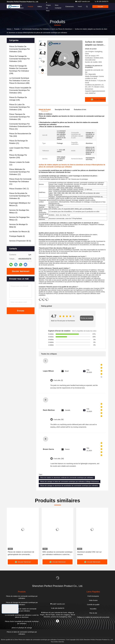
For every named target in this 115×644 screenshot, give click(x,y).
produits (17, 29)
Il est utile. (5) (58, 380)
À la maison (21, 7)
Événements (70, 7)
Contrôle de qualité (93, 605)
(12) (19, 163)
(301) (20, 90)
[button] (43, 73)
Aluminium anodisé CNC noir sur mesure (89, 553)
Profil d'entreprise (93, 596)
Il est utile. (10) (59, 420)
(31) (20, 126)
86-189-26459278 (101, 1)
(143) (20, 59)
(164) (20, 135)
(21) (18, 142)
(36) (19, 149)
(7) (19, 189)
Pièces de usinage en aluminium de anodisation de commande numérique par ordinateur (69, 486)
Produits (30, 7)
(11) (20, 182)
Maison (9, 29)
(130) (20, 107)
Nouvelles (93, 609)
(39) (20, 117)
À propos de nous (48, 7)
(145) (18, 99)
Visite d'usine (93, 600)
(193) (18, 156)
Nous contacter (58, 7)
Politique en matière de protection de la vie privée (93, 617)
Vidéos (40, 7)
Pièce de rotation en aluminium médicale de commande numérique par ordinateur (67, 478)
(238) (19, 70)
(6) (20, 196)
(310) (20, 49)
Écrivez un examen (87, 318)
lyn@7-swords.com (83, 1)
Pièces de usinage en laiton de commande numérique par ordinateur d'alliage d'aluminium (70, 482)
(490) (19, 81)
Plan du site (93, 613)
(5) (20, 204)
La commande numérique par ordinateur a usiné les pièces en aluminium (47, 29)
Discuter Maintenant (21, 271)
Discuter (100, 7)
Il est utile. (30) (59, 459)
